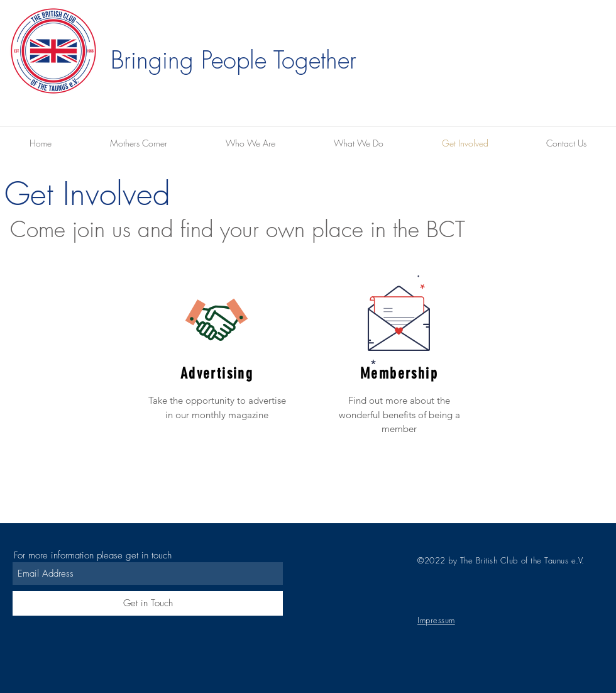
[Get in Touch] (148, 603)
